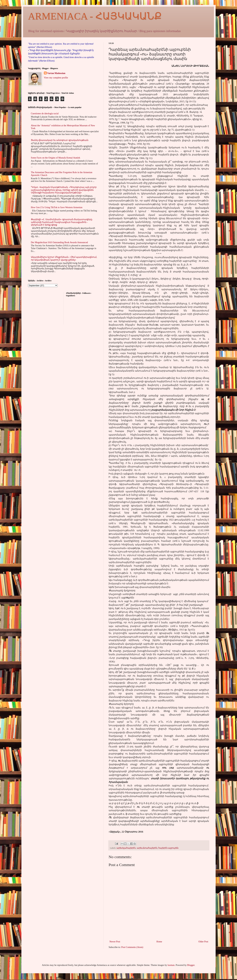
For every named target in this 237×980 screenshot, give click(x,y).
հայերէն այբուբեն (168, 848)
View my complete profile (56, 78)
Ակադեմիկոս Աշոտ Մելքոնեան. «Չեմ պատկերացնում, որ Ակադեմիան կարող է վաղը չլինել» (64, 258)
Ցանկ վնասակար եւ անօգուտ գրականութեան (60, 140)
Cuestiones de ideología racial (45, 114)
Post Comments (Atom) (132, 947)
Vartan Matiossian (56, 73)
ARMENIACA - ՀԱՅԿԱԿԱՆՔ (95, 16)
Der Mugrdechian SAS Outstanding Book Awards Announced (59, 242)
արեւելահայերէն (126, 848)
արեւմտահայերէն (147, 848)
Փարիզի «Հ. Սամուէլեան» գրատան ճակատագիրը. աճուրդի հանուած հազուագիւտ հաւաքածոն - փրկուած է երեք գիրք (62, 222)
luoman (171, 965)
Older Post (203, 942)
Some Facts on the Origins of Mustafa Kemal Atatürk (56, 158)
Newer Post (115, 942)
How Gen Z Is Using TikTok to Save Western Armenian (57, 207)
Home (159, 942)
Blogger (191, 965)
